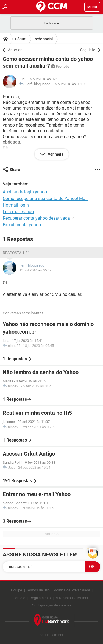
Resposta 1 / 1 (16, 253)
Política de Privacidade (72, 590)
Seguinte (88, 50)
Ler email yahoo (18, 212)
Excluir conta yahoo (22, 225)
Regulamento (40, 598)
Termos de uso (38, 590)
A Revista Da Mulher (72, 598)
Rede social (43, 39)
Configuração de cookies (51, 605)
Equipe (16, 590)
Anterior (15, 50)
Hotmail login (16, 205)
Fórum (21, 39)
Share (15, 170)
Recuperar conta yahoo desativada (36, 218)
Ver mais (55, 154)
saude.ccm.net (51, 635)
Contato (19, 598)
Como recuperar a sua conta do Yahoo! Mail (45, 198)
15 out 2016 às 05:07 (69, 84)
